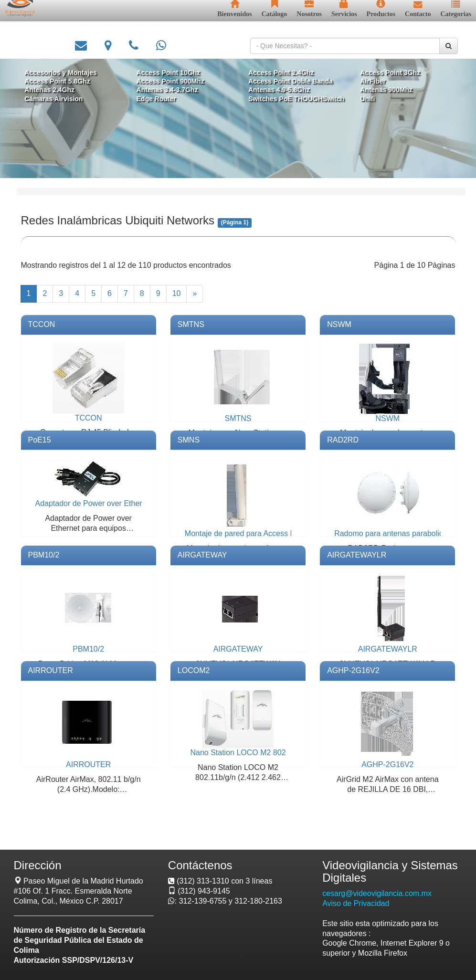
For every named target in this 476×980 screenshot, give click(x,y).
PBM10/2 (44, 555)
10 (177, 293)
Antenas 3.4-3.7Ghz (169, 90)
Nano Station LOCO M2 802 (238, 753)
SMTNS (191, 324)
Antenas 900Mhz (381, 90)
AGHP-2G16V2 (353, 670)
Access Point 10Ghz (171, 73)
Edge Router (159, 98)
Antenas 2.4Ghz (56, 90)
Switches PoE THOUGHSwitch (294, 98)
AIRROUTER (51, 670)
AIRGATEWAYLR (357, 555)
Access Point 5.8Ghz (64, 81)
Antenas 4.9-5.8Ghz (277, 90)
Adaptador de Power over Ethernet (94, 503)
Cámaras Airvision (60, 98)
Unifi (363, 98)
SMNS (189, 440)
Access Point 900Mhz (173, 81)
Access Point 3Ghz (385, 73)
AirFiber (369, 81)
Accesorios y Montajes (67, 73)
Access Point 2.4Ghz (280, 73)
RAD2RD (343, 440)
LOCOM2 (194, 670)
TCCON (42, 324)
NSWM (339, 324)
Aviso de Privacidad (356, 903)
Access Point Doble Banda (289, 81)
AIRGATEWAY (202, 555)
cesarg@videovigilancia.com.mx (377, 893)
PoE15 (40, 440)
